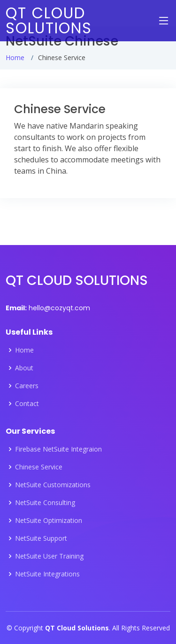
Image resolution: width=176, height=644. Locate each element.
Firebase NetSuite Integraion (58, 449)
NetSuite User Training (49, 556)
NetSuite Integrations (47, 574)
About (24, 368)
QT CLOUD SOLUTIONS (49, 20)
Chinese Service (39, 467)
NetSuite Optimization (49, 521)
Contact (27, 404)
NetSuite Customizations (53, 485)
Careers (27, 386)
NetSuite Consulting (45, 503)
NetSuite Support (41, 538)
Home (15, 57)
